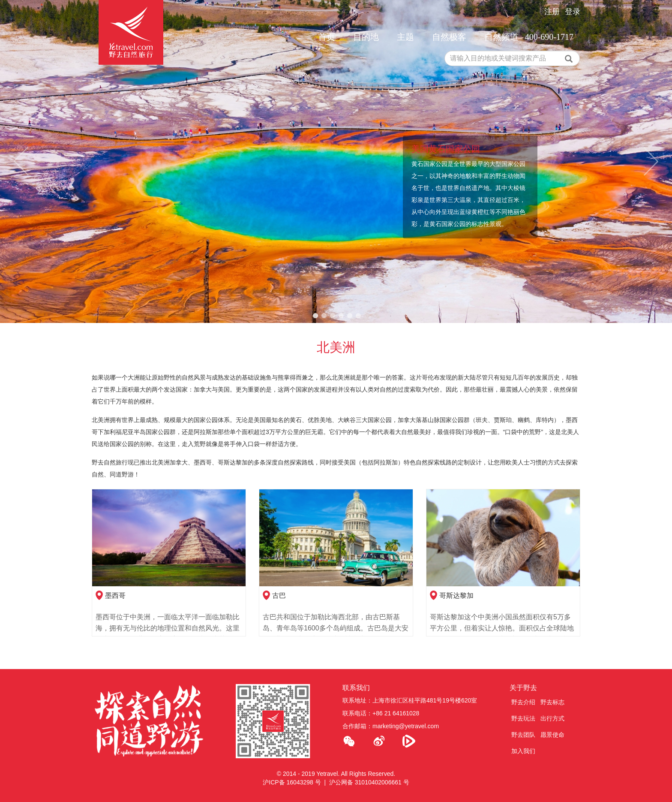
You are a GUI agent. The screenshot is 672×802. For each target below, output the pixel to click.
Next (651, 161)
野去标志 (552, 702)
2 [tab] (324, 316)
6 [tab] (358, 316)
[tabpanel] (336, 161)
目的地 (366, 37)
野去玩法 (523, 718)
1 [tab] (315, 316)
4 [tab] (341, 316)
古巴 (279, 595)
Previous (21, 161)
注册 (552, 12)
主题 (405, 37)
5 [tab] (350, 316)
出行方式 (552, 718)
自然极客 (449, 37)
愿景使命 (552, 735)
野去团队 (523, 735)
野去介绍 (523, 702)
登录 (573, 12)
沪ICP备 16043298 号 (292, 782)
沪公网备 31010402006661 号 (369, 782)
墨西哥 (115, 595)
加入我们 (523, 751)
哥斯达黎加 (456, 595)
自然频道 (501, 37)
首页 (327, 37)
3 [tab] (333, 316)
